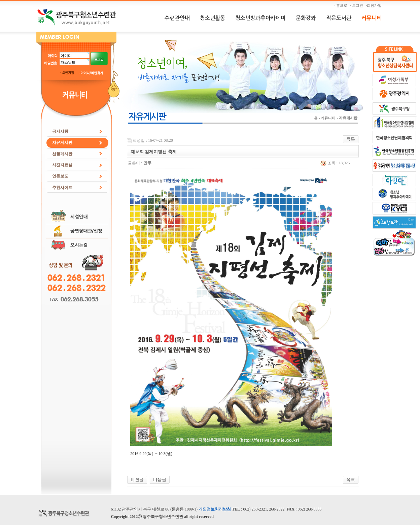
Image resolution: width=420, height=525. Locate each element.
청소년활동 (213, 18)
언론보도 (60, 176)
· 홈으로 (342, 5)
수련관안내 (177, 18)
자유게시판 (62, 142)
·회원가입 (375, 5)
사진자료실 (62, 165)
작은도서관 (339, 18)
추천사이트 (62, 188)
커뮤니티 (372, 18)
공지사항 (60, 131)
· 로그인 (358, 5)
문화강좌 (306, 18)
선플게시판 (62, 154)
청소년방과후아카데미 (260, 18)
